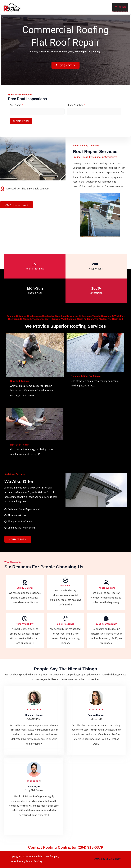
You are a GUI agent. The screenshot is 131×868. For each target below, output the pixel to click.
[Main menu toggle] (120, 7)
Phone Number (75, 105)
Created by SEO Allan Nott (107, 859)
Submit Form (21, 121)
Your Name (15, 105)
